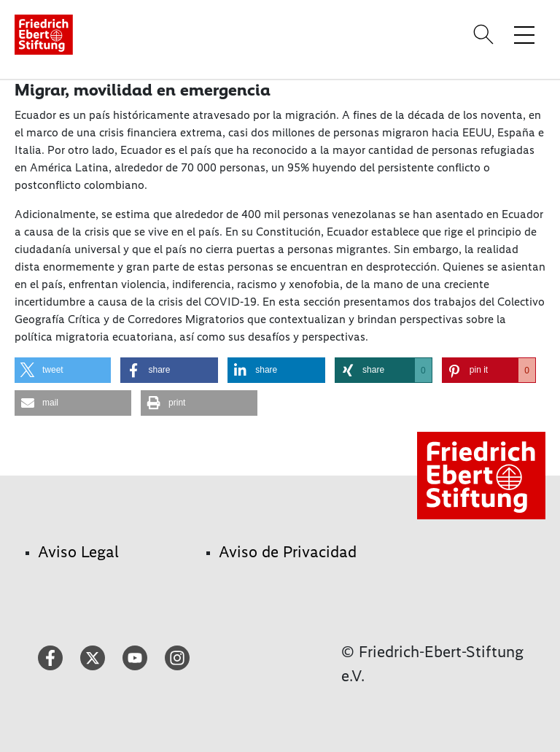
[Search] (486, 34)
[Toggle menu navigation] (524, 34)
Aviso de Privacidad (288, 552)
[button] (63, 370)
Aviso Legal (78, 552)
